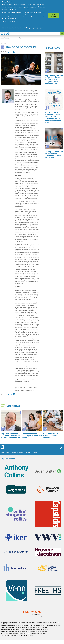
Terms (2, 453)
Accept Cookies (53, 16)
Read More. (40, 29)
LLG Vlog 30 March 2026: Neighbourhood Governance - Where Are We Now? (54, 154)
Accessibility (20, 453)
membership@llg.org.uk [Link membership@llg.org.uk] (28, 635)
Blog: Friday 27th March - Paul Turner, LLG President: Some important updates (10, 436)
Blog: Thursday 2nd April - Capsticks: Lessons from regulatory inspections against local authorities (54, 79)
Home (2, 38)
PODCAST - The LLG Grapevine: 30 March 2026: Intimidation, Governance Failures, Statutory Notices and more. (53, 117)
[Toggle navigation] (62, 34)
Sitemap (35, 453)
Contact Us (28, 453)
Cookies (8, 453)
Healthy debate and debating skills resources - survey (32, 436)
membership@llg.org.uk (10, 19)
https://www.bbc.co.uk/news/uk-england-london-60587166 (25, 381)
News (7, 38)
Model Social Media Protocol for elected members (51, 436)
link (17, 21)
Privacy (14, 453)
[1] (23, 307)
